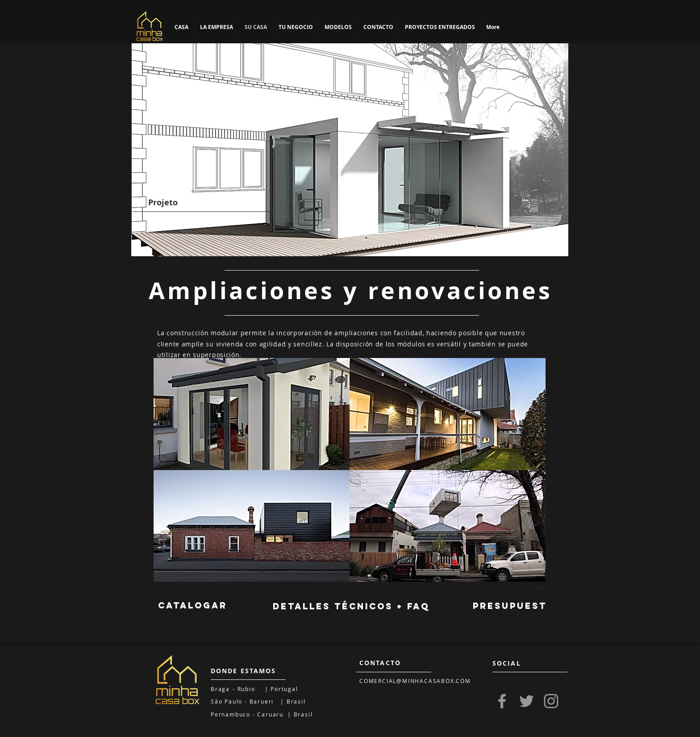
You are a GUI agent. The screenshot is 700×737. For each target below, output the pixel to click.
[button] (252, 414)
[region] (350, 150)
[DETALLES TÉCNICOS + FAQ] (351, 607)
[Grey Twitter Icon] (527, 701)
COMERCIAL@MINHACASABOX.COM (415, 681)
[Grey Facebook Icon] (502, 701)
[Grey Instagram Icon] (551, 701)
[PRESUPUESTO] (514, 606)
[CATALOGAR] (192, 606)
